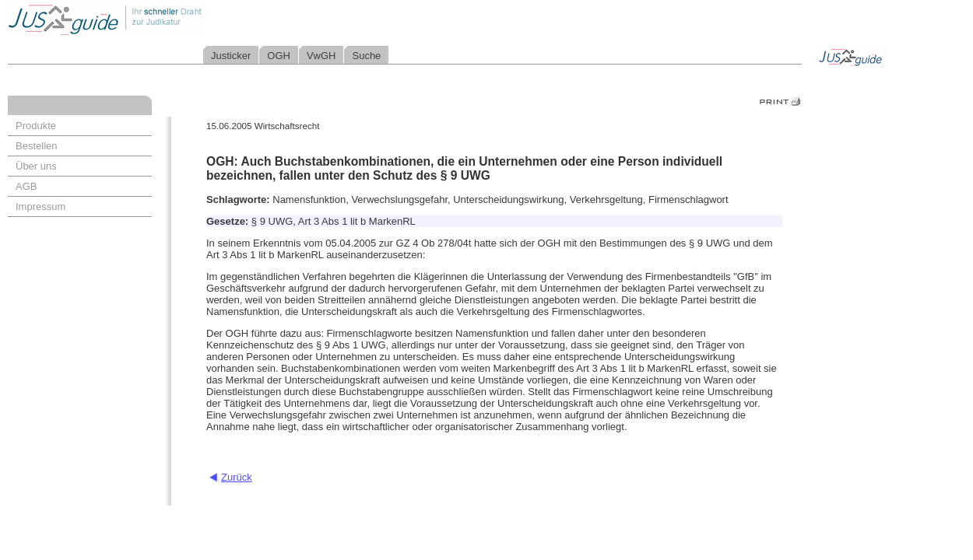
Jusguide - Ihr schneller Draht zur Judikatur (156, 19)
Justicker (231, 56)
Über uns (36, 166)
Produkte (36, 126)
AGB (26, 186)
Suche (366, 56)
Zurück (237, 477)
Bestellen (36, 146)
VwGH (321, 56)
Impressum (40, 206)
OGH (279, 56)
